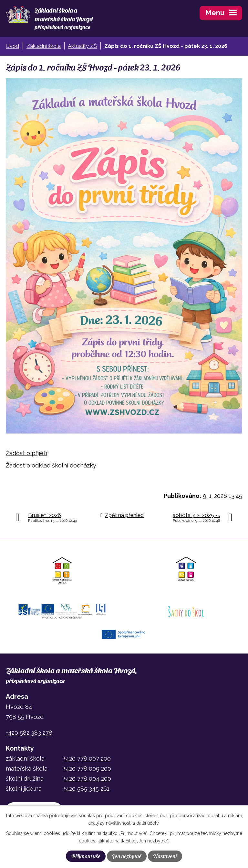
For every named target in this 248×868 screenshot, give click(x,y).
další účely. (148, 823)
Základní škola (44, 46)
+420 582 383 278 (29, 733)
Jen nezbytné (127, 856)
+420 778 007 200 (87, 758)
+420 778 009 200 (87, 769)
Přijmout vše (86, 856)
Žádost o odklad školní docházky (51, 465)
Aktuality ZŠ (82, 46)
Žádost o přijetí (26, 453)
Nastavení (165, 856)
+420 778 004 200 (87, 779)
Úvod (12, 46)
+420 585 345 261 (86, 789)
